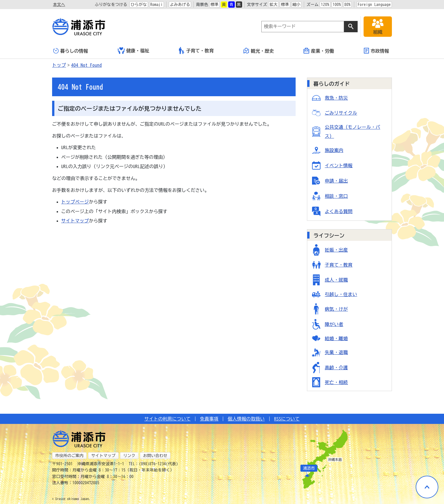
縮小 (297, 5)
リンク (129, 456)
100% (337, 5)
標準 (214, 5)
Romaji (157, 5)
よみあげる (180, 5)
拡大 (273, 5)
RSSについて (287, 419)
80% (347, 5)
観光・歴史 (259, 51)
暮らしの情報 (71, 51)
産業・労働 (319, 51)
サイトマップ (75, 221)
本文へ (59, 5)
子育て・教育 (196, 51)
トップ (59, 65)
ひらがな (139, 5)
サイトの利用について (167, 419)
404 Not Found (86, 65)
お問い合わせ (155, 456)
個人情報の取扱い (246, 419)
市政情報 (376, 51)
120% (325, 5)
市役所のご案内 (69, 456)
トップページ (75, 202)
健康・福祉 (134, 51)
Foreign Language (374, 5)
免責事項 (209, 419)
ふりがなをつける (111, 5)
